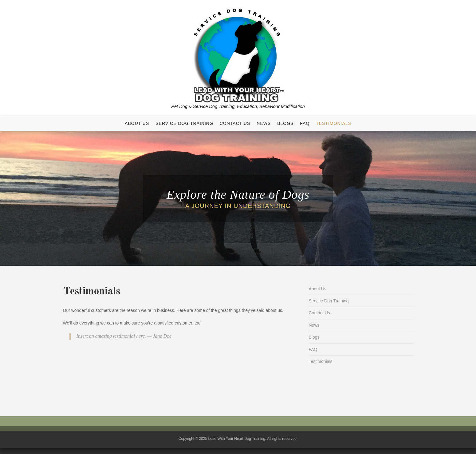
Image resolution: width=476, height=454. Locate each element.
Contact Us (235, 123)
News (264, 123)
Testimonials (334, 123)
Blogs (285, 123)
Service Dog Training (184, 123)
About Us (137, 123)
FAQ (305, 123)
